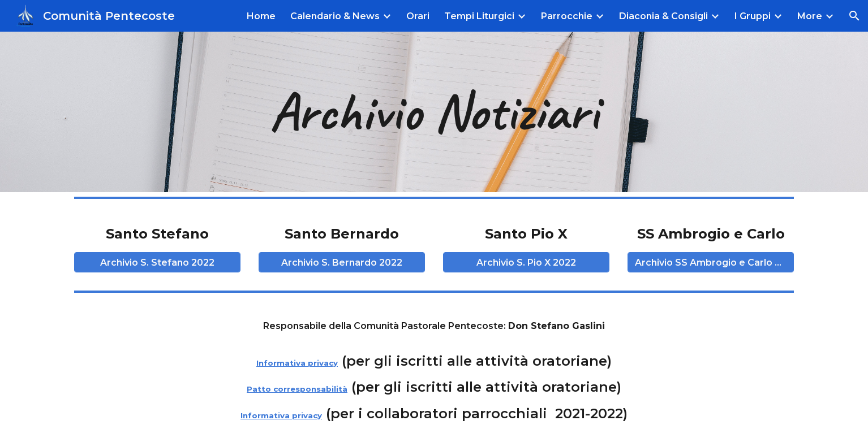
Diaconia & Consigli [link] (663, 16)
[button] (854, 16)
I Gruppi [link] (753, 16)
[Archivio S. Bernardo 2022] (341, 263)
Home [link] (261, 16)
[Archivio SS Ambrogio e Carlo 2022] (710, 263)
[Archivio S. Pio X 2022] (526, 263)
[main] (434, 112)
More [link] (810, 16)
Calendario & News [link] (335, 16)
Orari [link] (418, 16)
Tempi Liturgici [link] (479, 16)
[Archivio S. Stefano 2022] (157, 263)
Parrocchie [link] (567, 16)
